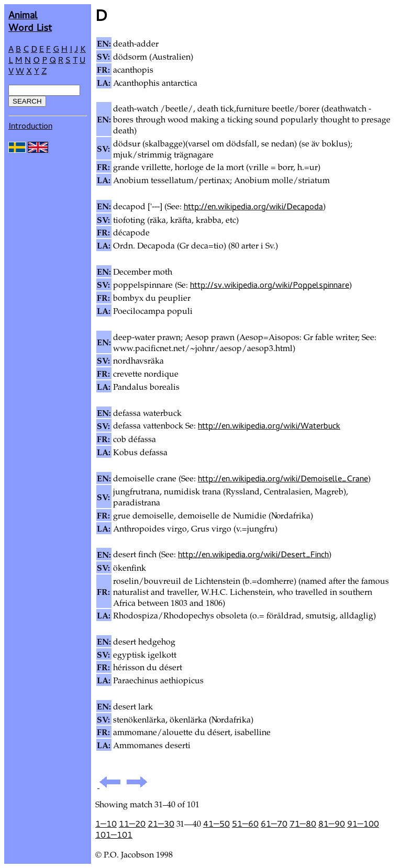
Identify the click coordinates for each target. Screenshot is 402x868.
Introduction (30, 126)
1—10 (106, 824)
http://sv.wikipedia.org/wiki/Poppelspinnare (270, 285)
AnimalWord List (30, 21)
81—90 (332, 824)
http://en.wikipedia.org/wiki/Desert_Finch (253, 554)
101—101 (114, 835)
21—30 (161, 824)
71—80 (303, 824)
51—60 (245, 824)
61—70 (274, 824)
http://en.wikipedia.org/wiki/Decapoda (253, 206)
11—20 (132, 824)
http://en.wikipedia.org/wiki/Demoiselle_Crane (283, 478)
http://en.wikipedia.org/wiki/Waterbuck (269, 425)
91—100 (363, 824)
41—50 (216, 824)
